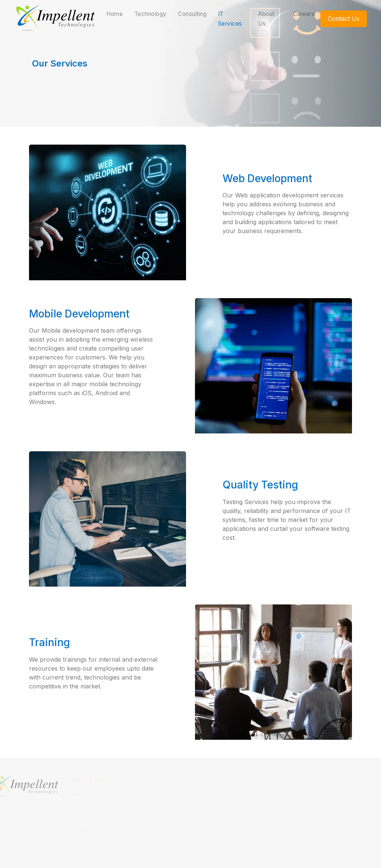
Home (115, 14)
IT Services (230, 19)
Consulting (192, 14)
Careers (304, 14)
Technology (151, 14)
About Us (266, 19)
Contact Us (344, 19)
